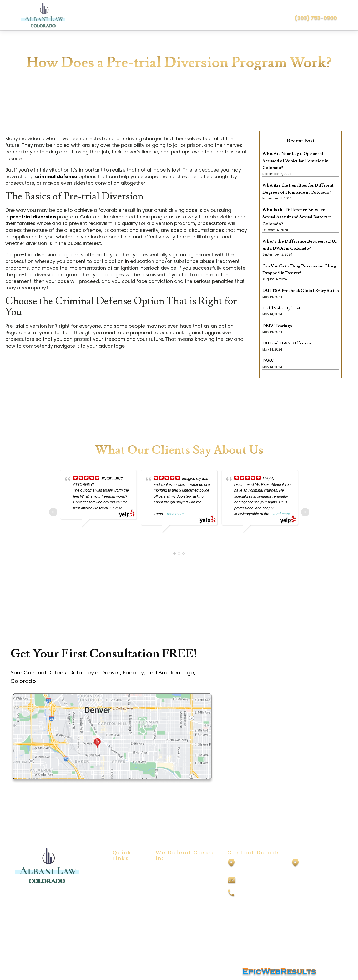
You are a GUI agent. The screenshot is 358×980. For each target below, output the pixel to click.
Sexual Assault (171, 880)
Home (119, 870)
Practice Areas (128, 890)
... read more (173, 514)
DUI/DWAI (165, 870)
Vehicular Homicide (176, 942)
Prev (53, 512)
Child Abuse (168, 890)
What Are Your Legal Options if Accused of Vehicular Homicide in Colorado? (295, 161)
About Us (122, 880)
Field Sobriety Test (281, 308)
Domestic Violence (175, 901)
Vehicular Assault (174, 932)
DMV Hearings (277, 326)
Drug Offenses (171, 911)
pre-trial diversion (33, 217)
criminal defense (56, 176)
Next (305, 512)
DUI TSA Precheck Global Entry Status (301, 291)
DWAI (268, 361)
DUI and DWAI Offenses (287, 343)
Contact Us (124, 911)
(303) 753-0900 (316, 18)
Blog (117, 901)
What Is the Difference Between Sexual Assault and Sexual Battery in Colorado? (297, 217)
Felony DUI (166, 921)
